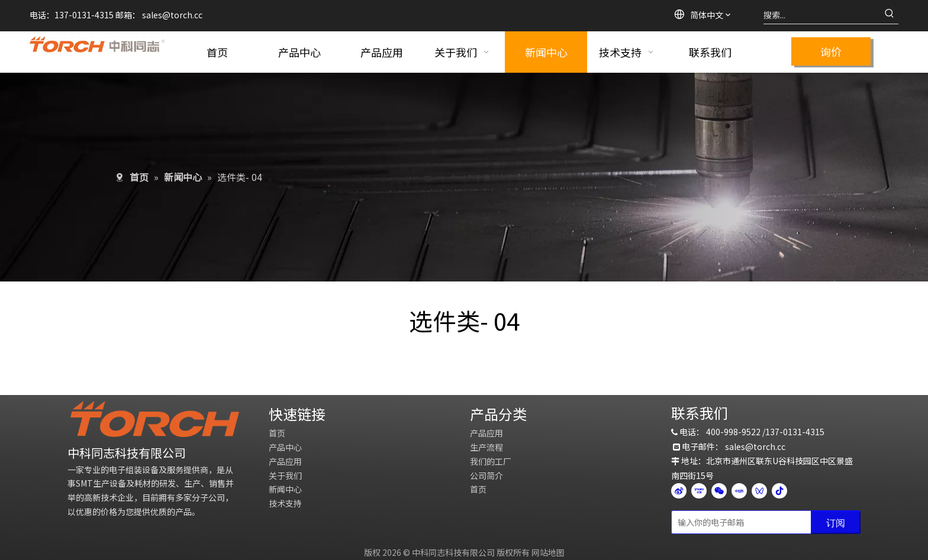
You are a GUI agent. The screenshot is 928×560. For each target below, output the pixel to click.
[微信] (719, 491)
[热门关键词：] (890, 15)
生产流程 (486, 447)
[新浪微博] (679, 491)
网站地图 (548, 552)
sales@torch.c (753, 446)
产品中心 (285, 447)
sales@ (156, 15)
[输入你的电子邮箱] (739, 522)
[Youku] (699, 491)
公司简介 (486, 475)
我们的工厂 (491, 461)
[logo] (155, 419)
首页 (277, 433)
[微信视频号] (759, 491)
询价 (831, 51)
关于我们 (285, 475)
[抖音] (779, 491)
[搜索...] (822, 15)
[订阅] (836, 522)
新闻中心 (285, 489)
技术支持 (285, 503)
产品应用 (285, 461)
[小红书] (739, 491)
